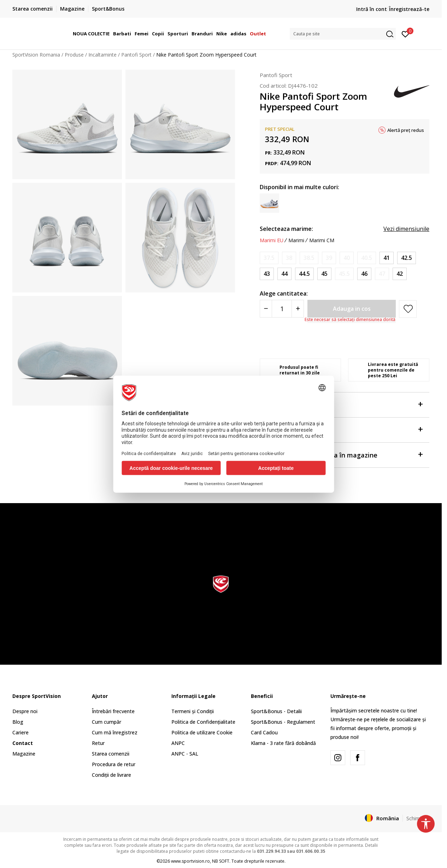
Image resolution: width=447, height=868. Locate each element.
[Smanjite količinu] (266, 309)
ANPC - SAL (185, 754)
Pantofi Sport (136, 55)
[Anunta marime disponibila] (269, 258)
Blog (18, 722)
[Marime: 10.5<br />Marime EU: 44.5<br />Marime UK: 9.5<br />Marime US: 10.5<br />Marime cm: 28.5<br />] (304, 274)
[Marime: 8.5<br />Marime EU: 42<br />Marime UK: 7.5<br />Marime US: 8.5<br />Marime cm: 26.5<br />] (400, 274)
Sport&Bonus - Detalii (276, 711)
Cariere (20, 732)
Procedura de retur (114, 764)
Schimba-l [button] (418, 818)
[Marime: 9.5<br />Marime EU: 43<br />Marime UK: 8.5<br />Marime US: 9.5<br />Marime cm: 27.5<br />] (267, 274)
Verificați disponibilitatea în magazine (341, 455)
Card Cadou (264, 732)
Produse (74, 55)
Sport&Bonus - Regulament (283, 722)
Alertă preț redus (406, 130)
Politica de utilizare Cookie (202, 732)
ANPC (178, 743)
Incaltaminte (102, 55)
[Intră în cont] (405, 34)
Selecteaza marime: (286, 229)
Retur (98, 743)
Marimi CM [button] (322, 240)
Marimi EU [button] (272, 240)
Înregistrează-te (409, 9)
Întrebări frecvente (113, 711)
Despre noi (25, 711)
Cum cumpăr (107, 722)
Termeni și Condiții (193, 711)
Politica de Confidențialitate (203, 722)
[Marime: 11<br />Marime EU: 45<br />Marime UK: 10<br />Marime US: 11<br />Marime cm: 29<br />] (324, 274)
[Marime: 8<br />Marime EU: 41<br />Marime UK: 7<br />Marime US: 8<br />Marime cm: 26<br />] (387, 258)
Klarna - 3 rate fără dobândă (283, 743)
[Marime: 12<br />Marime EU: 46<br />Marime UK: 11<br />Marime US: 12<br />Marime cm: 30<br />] (364, 274)
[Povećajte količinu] (298, 309)
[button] (343, 34)
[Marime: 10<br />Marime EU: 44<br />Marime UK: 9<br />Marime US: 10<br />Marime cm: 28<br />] (284, 274)
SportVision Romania (36, 55)
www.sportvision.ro (190, 861)
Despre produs (341, 404)
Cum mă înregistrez (115, 732)
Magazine (24, 754)
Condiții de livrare (111, 775)
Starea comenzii (111, 754)
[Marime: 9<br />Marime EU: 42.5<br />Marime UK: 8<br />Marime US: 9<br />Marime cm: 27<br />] (407, 258)
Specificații (341, 429)
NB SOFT (221, 861)
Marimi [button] (296, 240)
